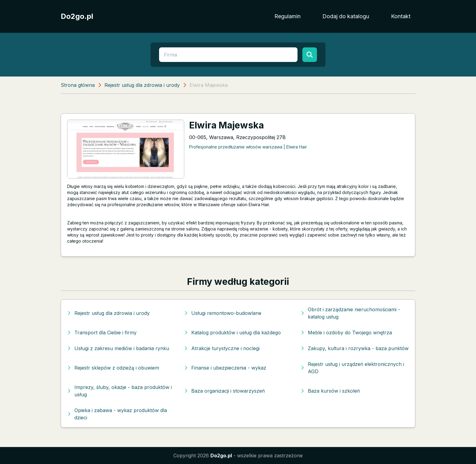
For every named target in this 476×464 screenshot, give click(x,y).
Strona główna (78, 85)
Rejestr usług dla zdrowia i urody (142, 85)
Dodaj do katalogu (346, 16)
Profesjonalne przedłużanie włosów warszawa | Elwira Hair (248, 147)
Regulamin (287, 16)
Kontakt (401, 16)
